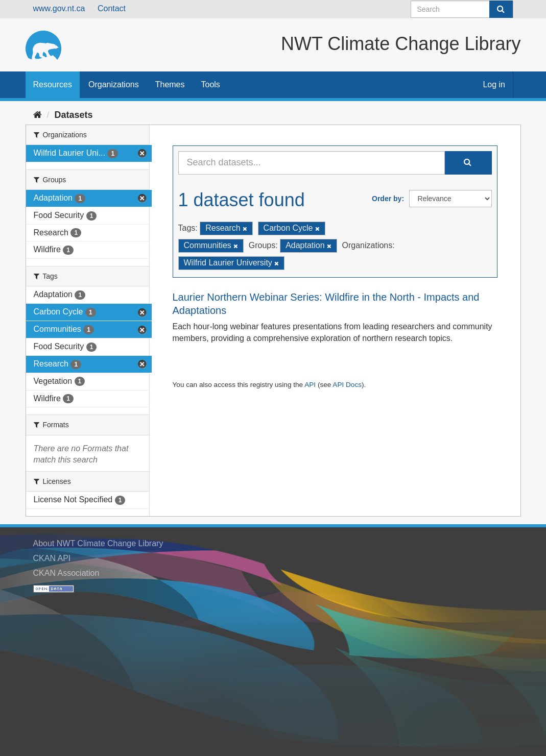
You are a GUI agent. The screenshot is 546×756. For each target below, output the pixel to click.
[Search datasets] (462, 9)
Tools (211, 84)
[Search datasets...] (312, 163)
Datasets (74, 115)
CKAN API (52, 558)
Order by (387, 199)
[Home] (38, 115)
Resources (53, 84)
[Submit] (501, 9)
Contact (112, 8)
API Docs (347, 385)
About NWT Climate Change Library (98, 543)
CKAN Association (66, 573)
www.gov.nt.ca (59, 8)
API (310, 385)
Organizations (114, 84)
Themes (170, 84)
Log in (494, 84)
